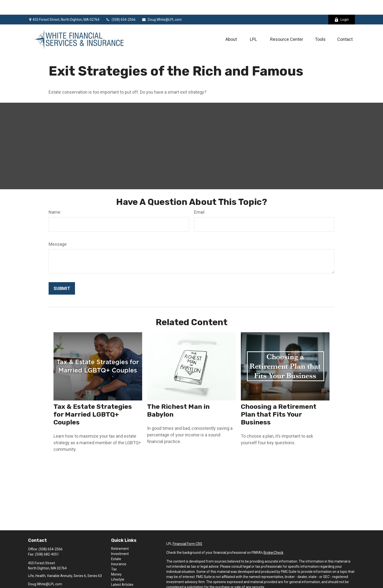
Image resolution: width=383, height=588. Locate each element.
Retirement (120, 534)
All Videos (119, 575)
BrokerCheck (273, 538)
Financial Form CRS (187, 529)
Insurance (119, 549)
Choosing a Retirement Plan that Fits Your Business (279, 400)
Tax (114, 555)
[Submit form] (62, 274)
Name (54, 197)
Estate (116, 544)
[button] (231, 24)
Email (199, 197)
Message (58, 229)
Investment (120, 539)
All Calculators (122, 580)
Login (342, 5)
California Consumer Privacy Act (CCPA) (323, 581)
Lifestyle (118, 565)
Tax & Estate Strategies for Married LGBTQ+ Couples (93, 400)
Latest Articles (122, 570)
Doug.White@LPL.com (162, 5)
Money (116, 560)
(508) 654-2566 (121, 5)
